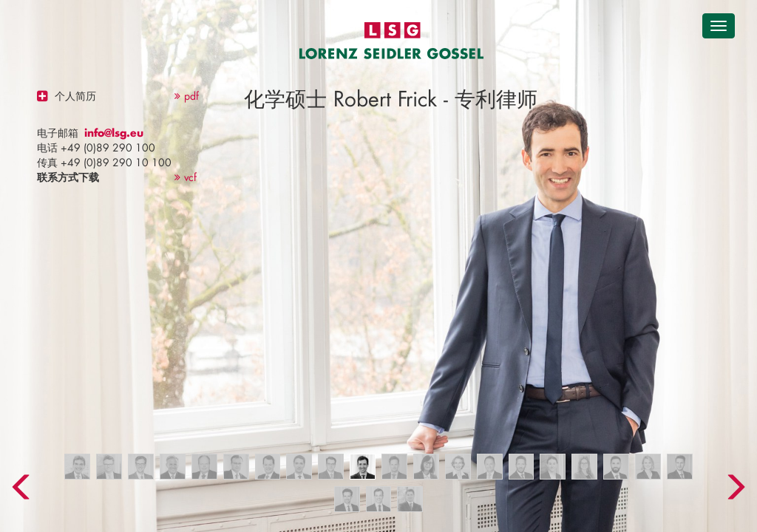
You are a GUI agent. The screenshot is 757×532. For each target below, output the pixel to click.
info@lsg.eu (114, 133)
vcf (186, 177)
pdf (187, 96)
